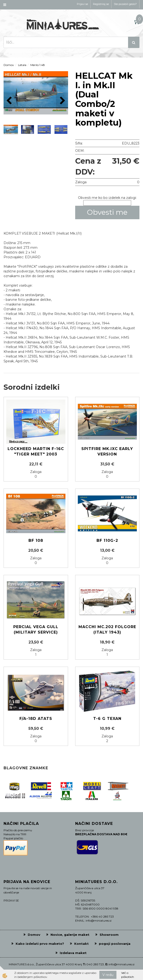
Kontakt (81, 944)
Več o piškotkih (128, 975)
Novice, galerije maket (70, 935)
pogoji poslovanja (115, 944)
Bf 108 (36, 540)
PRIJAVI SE (11, 900)
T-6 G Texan (107, 719)
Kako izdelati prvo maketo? (40, 944)
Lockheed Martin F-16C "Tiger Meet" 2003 (36, 451)
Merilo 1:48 (38, 65)
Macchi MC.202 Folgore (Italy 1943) (107, 630)
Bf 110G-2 (107, 540)
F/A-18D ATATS (36, 719)
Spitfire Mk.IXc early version (107, 451)
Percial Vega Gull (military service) (36, 630)
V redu (108, 975)
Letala (22, 65)
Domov (9, 65)
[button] (62, 101)
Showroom (109, 935)
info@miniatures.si (122, 964)
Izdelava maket (73, 953)
